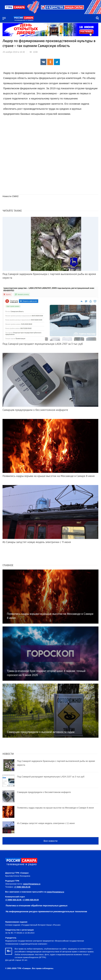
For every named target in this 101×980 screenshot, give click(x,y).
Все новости (50, 841)
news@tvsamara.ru (32, 884)
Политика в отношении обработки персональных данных (37, 906)
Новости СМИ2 (11, 196)
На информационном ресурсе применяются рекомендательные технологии (46, 911)
